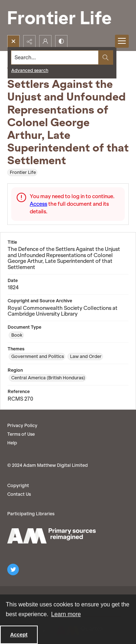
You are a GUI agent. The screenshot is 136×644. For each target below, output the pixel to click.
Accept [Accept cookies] (19, 635)
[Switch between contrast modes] (61, 41)
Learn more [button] (66, 614)
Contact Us (19, 494)
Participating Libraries (31, 514)
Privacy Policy (22, 425)
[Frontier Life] (65, 18)
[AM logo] (51, 536)
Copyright (18, 485)
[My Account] (45, 41)
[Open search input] (13, 41)
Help (12, 443)
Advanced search (30, 70)
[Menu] (122, 41)
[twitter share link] (13, 570)
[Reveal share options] (29, 41)
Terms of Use (21, 434)
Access (38, 204)
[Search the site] (55, 57)
